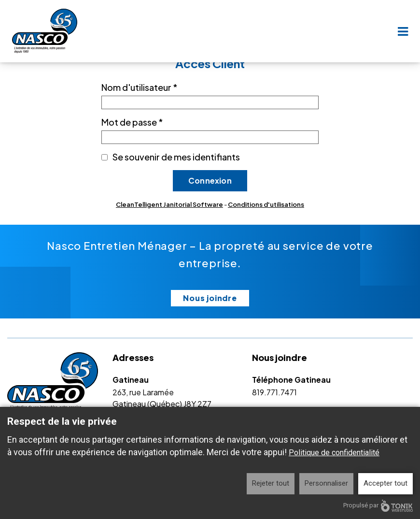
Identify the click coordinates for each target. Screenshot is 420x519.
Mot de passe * (132, 122)
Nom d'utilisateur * (140, 87)
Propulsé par (378, 506)
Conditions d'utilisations (266, 204)
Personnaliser (326, 483)
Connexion (210, 180)
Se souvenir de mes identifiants (176, 157)
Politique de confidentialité (334, 453)
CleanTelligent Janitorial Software (169, 204)
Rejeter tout (271, 483)
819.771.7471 (274, 392)
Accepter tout (385, 483)
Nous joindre (210, 298)
